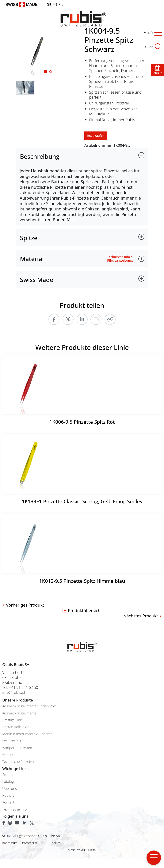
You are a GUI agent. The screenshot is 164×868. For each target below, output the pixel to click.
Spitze (29, 238)
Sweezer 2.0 (11, 741)
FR (55, 4)
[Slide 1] (46, 72)
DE (49, 4)
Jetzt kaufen (96, 136)
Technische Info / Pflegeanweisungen (121, 259)
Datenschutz (29, 843)
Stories (8, 775)
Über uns (10, 789)
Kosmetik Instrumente (19, 713)
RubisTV (8, 795)
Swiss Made (37, 280)
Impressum (10, 843)
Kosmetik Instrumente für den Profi (30, 706)
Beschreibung (40, 156)
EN (61, 4)
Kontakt (8, 802)
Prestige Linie (13, 720)
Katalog (8, 782)
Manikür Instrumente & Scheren (27, 734)
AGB (44, 843)
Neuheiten (10, 755)
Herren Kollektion (16, 727)
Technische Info (15, 809)
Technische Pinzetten (19, 762)
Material (32, 259)
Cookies (55, 843)
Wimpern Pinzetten (17, 748)
